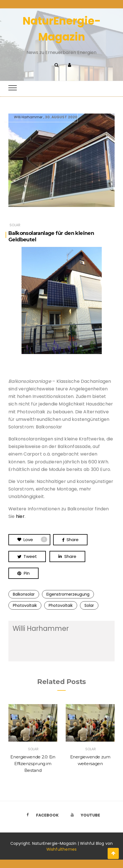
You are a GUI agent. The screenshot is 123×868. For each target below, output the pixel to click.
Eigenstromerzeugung (68, 594)
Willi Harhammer (28, 117)
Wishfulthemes (62, 849)
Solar (15, 225)
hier (20, 516)
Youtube (84, 815)
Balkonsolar (24, 594)
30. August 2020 (61, 117)
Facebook (41, 815)
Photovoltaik (25, 605)
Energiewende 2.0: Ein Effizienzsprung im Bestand (33, 764)
